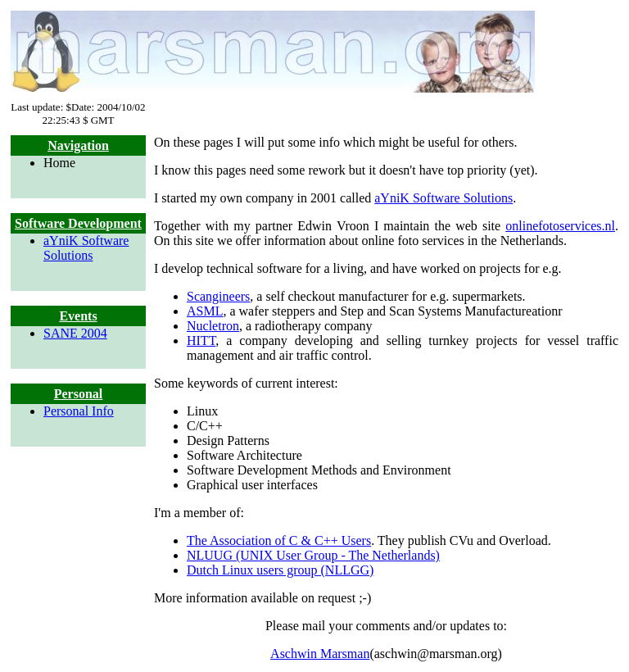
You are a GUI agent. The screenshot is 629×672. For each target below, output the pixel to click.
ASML (205, 311)
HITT (201, 341)
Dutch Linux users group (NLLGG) (280, 570)
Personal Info (79, 411)
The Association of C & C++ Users (279, 540)
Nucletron (213, 326)
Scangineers (218, 296)
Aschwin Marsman (320, 654)
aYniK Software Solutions (86, 248)
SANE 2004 (75, 333)
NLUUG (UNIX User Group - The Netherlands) (313, 555)
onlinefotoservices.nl (560, 226)
